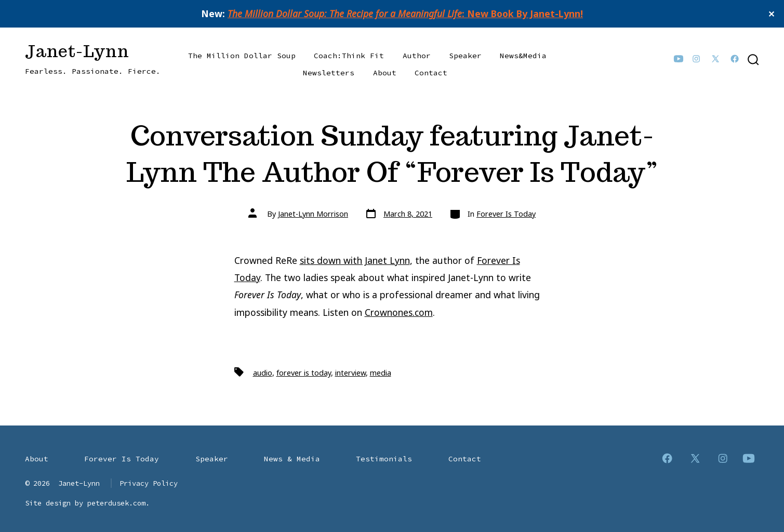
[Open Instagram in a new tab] (696, 59)
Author (417, 56)
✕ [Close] (772, 14)
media (381, 373)
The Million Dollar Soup (242, 56)
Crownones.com (399, 312)
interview (350, 373)
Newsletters (329, 73)
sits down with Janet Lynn (355, 260)
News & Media (292, 459)
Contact (431, 73)
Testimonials (384, 459)
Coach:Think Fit (349, 56)
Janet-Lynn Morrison (313, 214)
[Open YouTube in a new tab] (679, 59)
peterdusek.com (116, 503)
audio (263, 373)
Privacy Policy (149, 483)
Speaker (465, 56)
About (385, 73)
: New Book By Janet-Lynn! (405, 14)
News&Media (523, 56)
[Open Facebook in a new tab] (735, 59)
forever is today (304, 373)
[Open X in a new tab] (715, 59)
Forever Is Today (506, 214)
